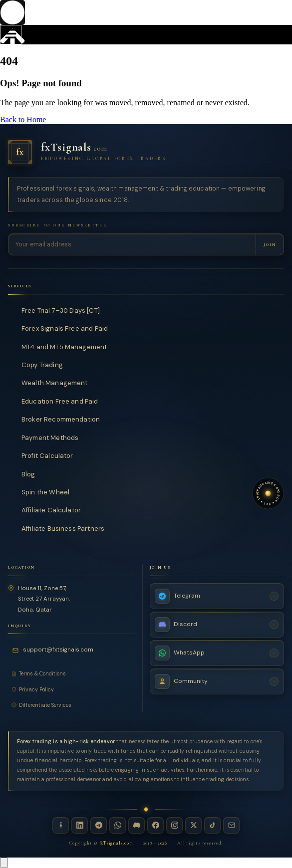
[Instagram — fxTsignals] (174, 825)
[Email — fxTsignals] (231, 825)
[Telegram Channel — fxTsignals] (217, 596)
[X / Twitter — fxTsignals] (193, 825)
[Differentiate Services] (72, 705)
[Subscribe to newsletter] (270, 244)
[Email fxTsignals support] (54, 650)
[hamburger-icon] (11, 35)
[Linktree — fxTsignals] (61, 825)
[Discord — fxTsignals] (137, 825)
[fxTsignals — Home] (146, 152)
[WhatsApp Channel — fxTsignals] (217, 652)
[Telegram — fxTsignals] (99, 825)
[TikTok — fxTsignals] (212, 825)
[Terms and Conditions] (72, 674)
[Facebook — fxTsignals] (155, 825)
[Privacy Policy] (72, 689)
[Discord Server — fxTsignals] (217, 624)
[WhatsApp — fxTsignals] (118, 825)
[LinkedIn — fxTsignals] (80, 825)
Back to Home (23, 119)
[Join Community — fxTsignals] (217, 681)
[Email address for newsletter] (132, 244)
